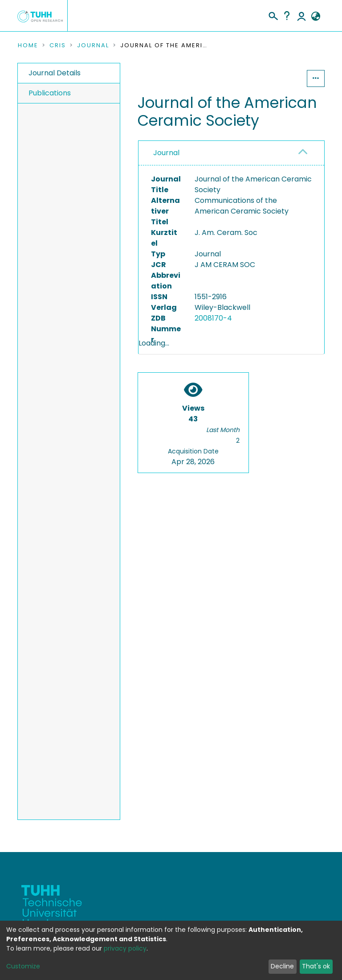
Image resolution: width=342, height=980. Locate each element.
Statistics (280, 78)
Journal (93, 45)
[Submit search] (273, 15)
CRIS (58, 45)
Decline (282, 966)
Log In (301, 16)
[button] (316, 16)
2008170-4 (213, 318)
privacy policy (125, 948)
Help (287, 16)
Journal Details (55, 73)
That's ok (316, 966)
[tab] (231, 153)
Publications (50, 93)
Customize (23, 966)
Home (28, 45)
